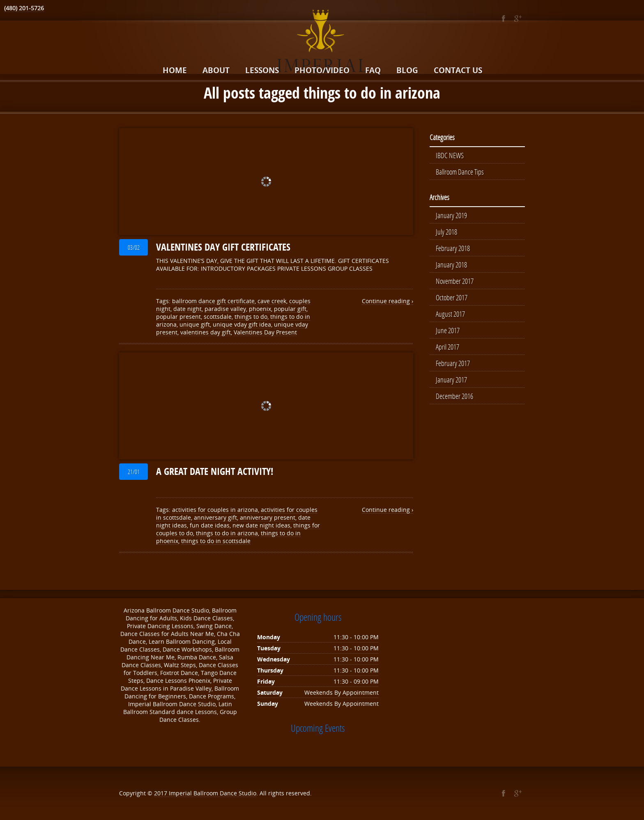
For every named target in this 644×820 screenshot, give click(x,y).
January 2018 (451, 265)
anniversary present (268, 517)
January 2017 (451, 380)
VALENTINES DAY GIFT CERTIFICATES (223, 247)
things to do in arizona (227, 533)
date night (187, 309)
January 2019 (451, 215)
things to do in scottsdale (216, 541)
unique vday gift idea (242, 324)
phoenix (260, 309)
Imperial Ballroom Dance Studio (213, 793)
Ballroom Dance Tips (460, 172)
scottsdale (218, 317)
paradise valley (225, 309)
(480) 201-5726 (24, 8)
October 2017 (452, 297)
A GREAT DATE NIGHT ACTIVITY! (215, 471)
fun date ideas (210, 525)
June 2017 (448, 330)
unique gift (195, 324)
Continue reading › (388, 301)
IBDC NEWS (450, 155)
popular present (178, 317)
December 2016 (454, 396)
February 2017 (453, 363)
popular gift (290, 309)
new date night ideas (261, 525)
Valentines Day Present (265, 332)
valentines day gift (206, 332)
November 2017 (455, 281)
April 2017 (447, 347)
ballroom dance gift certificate (213, 301)
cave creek (272, 301)
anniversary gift (215, 517)
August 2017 (450, 314)
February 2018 (453, 248)
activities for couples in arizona (215, 510)
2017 (161, 793)
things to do (251, 317)
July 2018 (446, 232)
